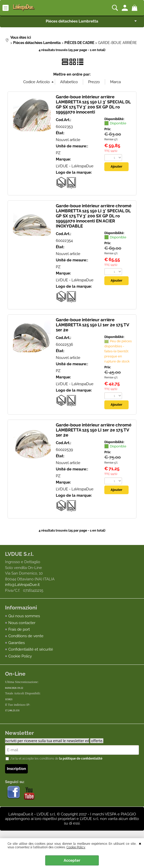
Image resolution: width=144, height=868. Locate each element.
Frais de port (19, 630)
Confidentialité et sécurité (31, 650)
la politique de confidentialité (81, 759)
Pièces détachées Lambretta (72, 21)
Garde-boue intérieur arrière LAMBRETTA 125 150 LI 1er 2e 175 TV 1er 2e (92, 325)
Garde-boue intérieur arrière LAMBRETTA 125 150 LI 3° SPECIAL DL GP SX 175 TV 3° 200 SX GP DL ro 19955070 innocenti (93, 104)
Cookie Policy (76, 847)
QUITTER (140, 843)
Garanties (17, 643)
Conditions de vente (26, 636)
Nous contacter (22, 623)
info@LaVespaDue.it (22, 585)
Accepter (72, 860)
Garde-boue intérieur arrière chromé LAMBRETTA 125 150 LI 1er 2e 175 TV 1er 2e (94, 430)
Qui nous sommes (24, 616)
